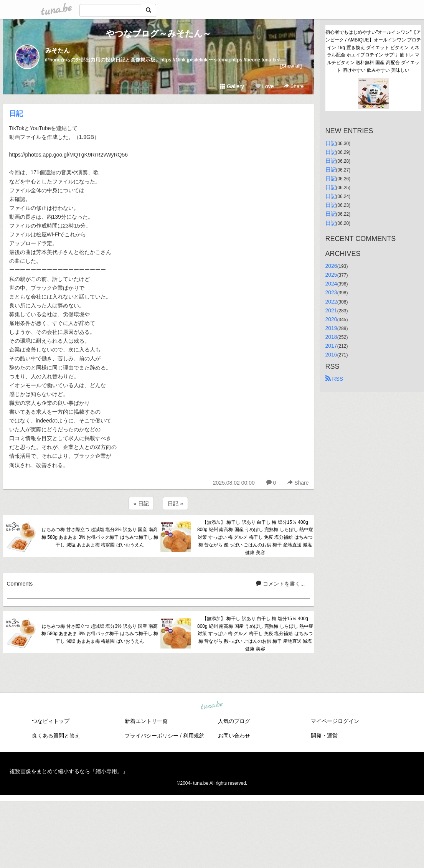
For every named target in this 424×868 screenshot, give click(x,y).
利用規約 (194, 736)
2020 (331, 319)
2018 (331, 337)
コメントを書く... (280, 584)
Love (264, 86)
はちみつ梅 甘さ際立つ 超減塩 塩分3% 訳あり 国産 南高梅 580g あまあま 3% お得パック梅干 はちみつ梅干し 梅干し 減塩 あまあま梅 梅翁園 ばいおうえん (100, 537)
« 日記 (141, 503)
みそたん (58, 50)
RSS (334, 379)
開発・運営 (324, 736)
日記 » (175, 503)
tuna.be (212, 705)
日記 (16, 114)
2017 (331, 346)
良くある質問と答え (56, 736)
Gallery (232, 86)
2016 (331, 355)
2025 (331, 275)
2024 (331, 284)
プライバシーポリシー (152, 736)
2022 (331, 302)
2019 (331, 328)
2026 (331, 266)
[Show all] (291, 66)
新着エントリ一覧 (146, 721)
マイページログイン (335, 721)
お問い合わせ (234, 736)
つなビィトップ (51, 721)
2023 (331, 292)
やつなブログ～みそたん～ (158, 34)
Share (294, 86)
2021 (331, 310)
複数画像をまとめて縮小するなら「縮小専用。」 (69, 771)
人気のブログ (234, 721)
